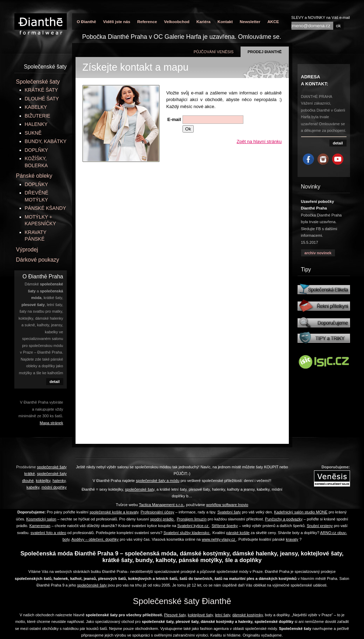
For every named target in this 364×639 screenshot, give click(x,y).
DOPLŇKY (37, 150)
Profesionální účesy (157, 512)
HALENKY (36, 124)
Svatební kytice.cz (193, 526)
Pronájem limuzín (191, 519)
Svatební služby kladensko (187, 533)
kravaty (292, 539)
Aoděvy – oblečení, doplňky (95, 539)
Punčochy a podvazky (284, 519)
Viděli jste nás (117, 22)
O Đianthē (87, 22)
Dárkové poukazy (38, 260)
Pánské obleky (34, 176)
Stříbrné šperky (225, 526)
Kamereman (40, 526)
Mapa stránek (52, 423)
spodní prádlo (162, 519)
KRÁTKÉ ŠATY (41, 90)
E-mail (174, 119)
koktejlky (43, 481)
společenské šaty (92, 585)
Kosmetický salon (41, 519)
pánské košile (238, 533)
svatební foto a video (48, 533)
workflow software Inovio (227, 505)
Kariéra (204, 22)
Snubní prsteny (320, 526)
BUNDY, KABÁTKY (46, 141)
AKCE (273, 22)
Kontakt (225, 22)
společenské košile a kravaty (114, 512)
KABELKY (36, 107)
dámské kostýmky (247, 615)
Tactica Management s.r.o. (161, 505)
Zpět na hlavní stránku (259, 141)
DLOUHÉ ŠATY (42, 99)
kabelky (33, 487)
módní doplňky (54, 487)
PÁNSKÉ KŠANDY (45, 208)
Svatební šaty (229, 512)
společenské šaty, (140, 489)
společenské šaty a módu (158, 481)
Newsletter (250, 22)
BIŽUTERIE (38, 116)
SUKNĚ (33, 133)
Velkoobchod (177, 22)
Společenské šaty (38, 82)
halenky (59, 481)
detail (55, 382)
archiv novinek (318, 253)
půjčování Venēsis (214, 52)
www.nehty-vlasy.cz (219, 539)
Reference (147, 22)
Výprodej (27, 250)
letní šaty (223, 615)
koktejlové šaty (200, 615)
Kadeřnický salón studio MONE (301, 512)
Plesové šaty (175, 615)
